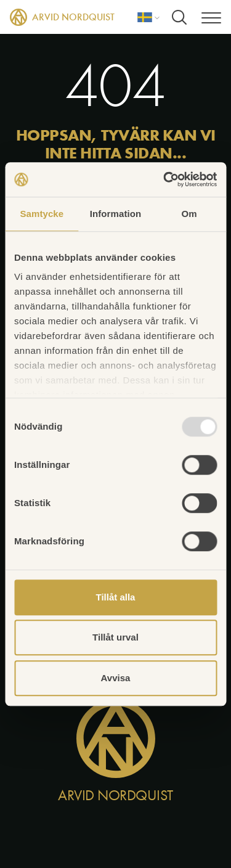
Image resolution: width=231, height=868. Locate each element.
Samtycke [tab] (42, 214)
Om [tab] (189, 214)
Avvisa (116, 678)
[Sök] (179, 17)
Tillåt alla (116, 597)
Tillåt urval (115, 637)
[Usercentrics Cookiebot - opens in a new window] (164, 179)
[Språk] (148, 17)
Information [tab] (116, 214)
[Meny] (211, 17)
